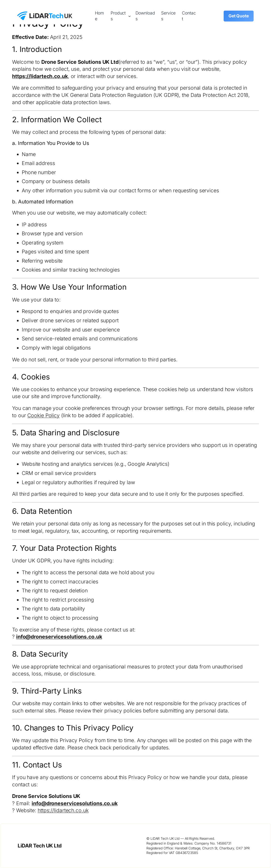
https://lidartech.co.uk (40, 76)
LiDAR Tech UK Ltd (40, 846)
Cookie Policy (43, 415)
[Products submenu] (130, 16)
